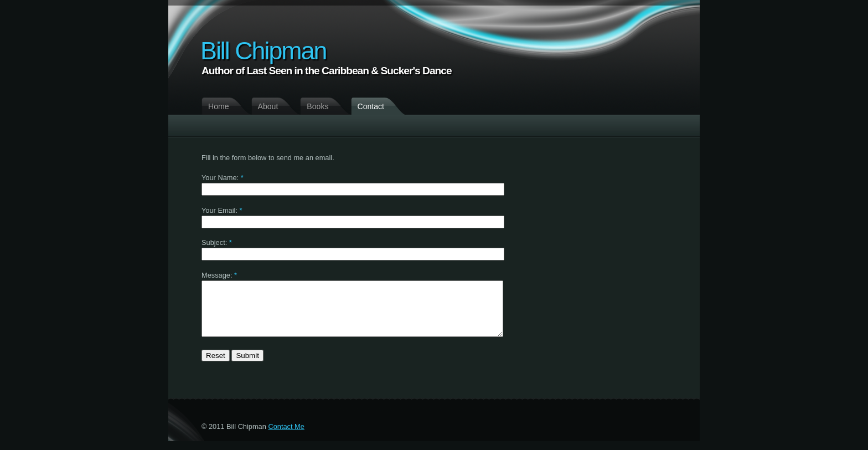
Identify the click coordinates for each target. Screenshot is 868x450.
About (268, 106)
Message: (217, 275)
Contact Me (286, 435)
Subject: (214, 242)
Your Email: (219, 210)
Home (219, 106)
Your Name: (220, 178)
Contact (371, 106)
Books (317, 106)
